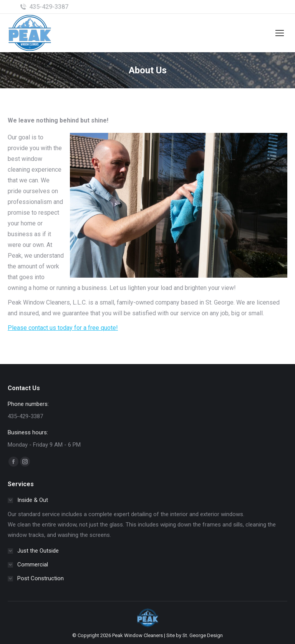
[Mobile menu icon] (280, 33)
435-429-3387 (49, 7)
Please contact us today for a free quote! (63, 328)
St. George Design (203, 635)
